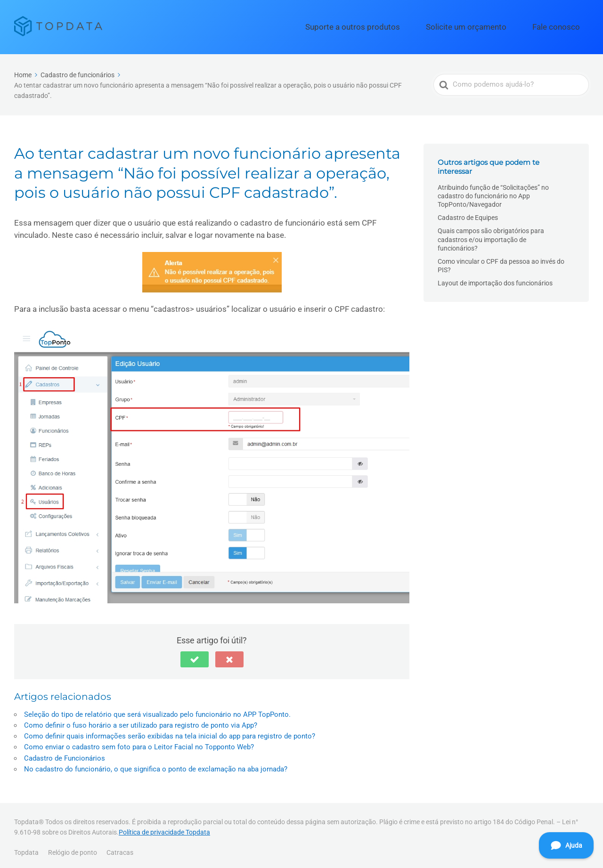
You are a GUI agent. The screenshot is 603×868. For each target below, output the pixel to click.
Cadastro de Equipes (468, 214)
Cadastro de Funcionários (65, 754)
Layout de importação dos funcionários (495, 279)
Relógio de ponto (73, 848)
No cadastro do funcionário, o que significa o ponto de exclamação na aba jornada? (156, 765)
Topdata (26, 848)
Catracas (120, 848)
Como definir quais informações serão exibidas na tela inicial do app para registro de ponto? (170, 732)
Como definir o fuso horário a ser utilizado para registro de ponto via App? (141, 721)
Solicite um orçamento (491, 25)
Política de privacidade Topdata (164, 828)
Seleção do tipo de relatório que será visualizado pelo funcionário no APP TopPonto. (157, 710)
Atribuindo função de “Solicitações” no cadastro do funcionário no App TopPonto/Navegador (493, 192)
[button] (195, 655)
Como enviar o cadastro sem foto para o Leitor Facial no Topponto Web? (139, 743)
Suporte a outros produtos (399, 25)
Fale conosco (564, 25)
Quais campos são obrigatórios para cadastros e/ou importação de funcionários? (491, 235)
